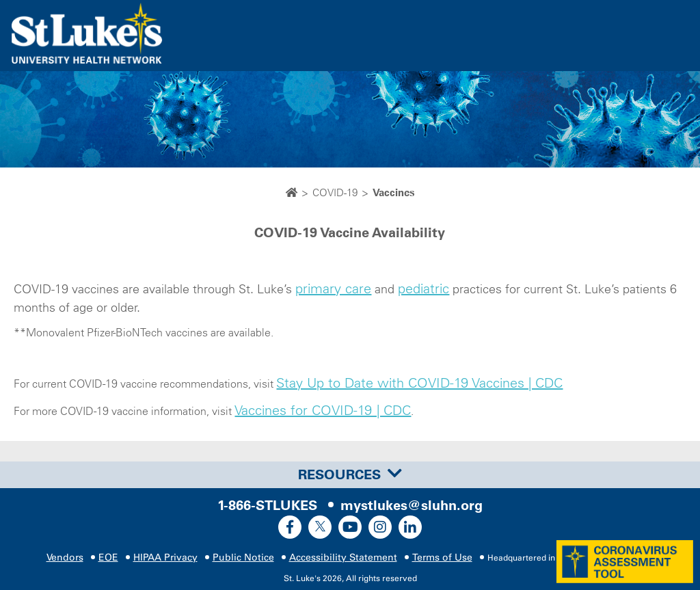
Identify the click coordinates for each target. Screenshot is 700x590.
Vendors (65, 558)
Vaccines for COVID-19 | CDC (323, 410)
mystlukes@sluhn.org (412, 505)
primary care (333, 289)
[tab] (350, 474)
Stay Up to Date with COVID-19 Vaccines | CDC (419, 383)
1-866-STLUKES (267, 505)
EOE (108, 558)
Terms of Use (442, 558)
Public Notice (243, 558)
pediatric (423, 289)
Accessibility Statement (343, 558)
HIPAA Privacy (165, 558)
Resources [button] (350, 474)
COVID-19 (335, 192)
